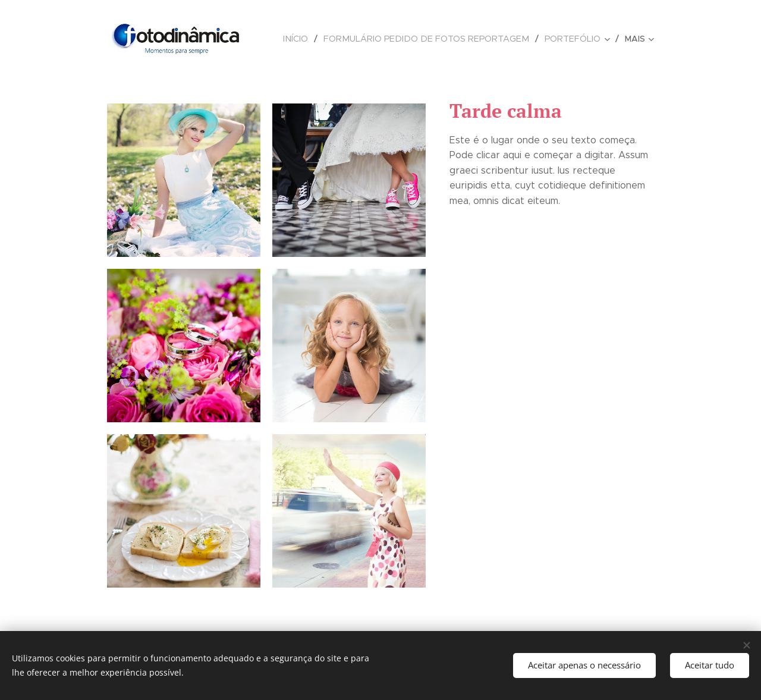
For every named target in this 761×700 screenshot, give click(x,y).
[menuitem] (313, 39)
